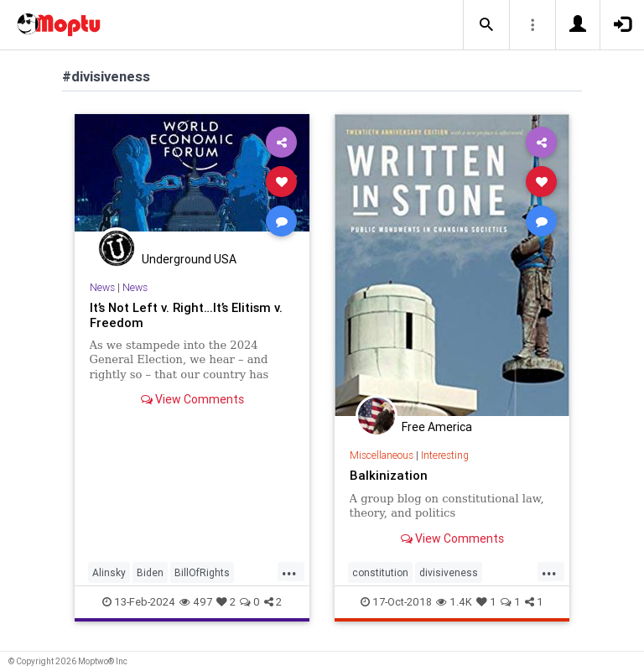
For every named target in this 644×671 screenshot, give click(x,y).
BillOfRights (202, 572)
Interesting (445, 455)
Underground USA (189, 259)
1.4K (454, 602)
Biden (150, 572)
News (102, 287)
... (289, 571)
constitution (380, 572)
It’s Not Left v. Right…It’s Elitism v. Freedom (186, 315)
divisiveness (449, 572)
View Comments (192, 399)
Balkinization (389, 475)
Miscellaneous (382, 455)
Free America (437, 427)
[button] (486, 25)
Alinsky (109, 572)
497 (196, 602)
